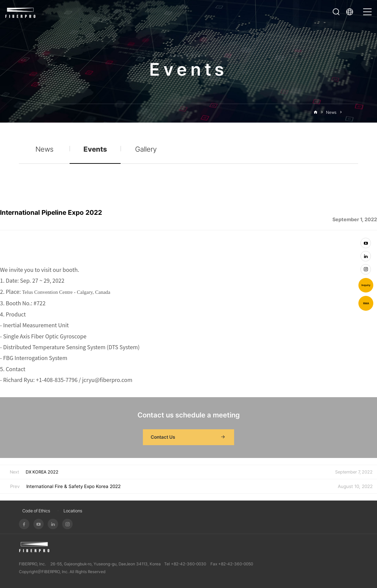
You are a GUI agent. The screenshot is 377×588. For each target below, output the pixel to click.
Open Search (336, 12)
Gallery (146, 149)
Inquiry (366, 285)
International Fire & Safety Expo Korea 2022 (73, 486)
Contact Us (188, 437)
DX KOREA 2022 (42, 472)
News (331, 112)
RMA (366, 303)
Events (352, 112)
